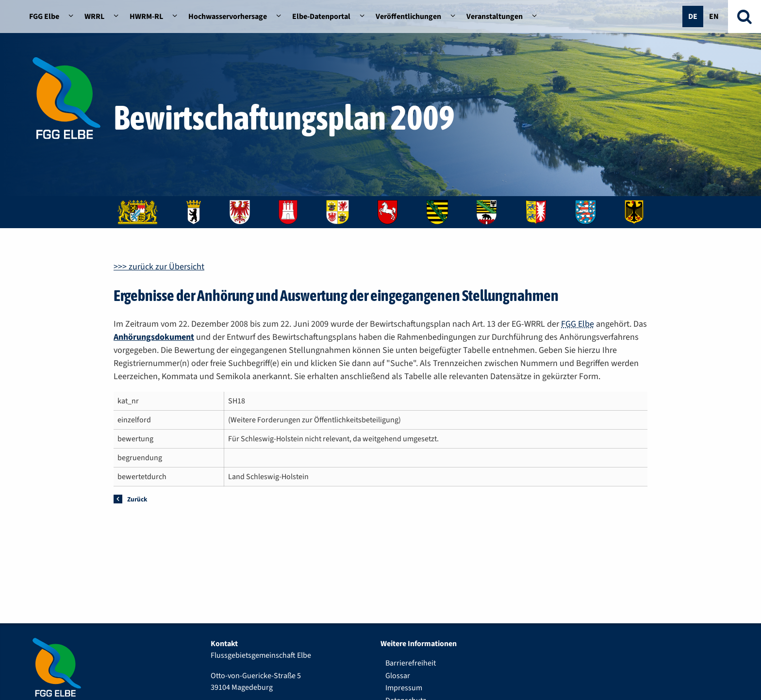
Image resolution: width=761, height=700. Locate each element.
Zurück (137, 499)
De (693, 17)
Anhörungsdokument (154, 337)
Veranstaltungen (495, 17)
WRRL (94, 17)
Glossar (398, 676)
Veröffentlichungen (408, 17)
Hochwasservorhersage (228, 17)
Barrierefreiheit (411, 663)
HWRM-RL (146, 17)
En (714, 17)
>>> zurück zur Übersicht (159, 267)
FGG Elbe (44, 17)
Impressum (404, 688)
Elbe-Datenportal (321, 17)
